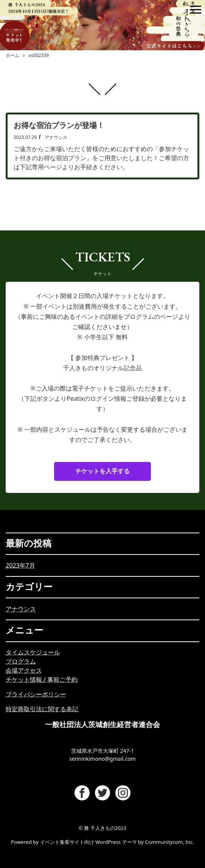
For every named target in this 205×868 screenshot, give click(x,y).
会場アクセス (24, 670)
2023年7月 (20, 565)
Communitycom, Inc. (169, 842)
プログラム (21, 661)
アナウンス (21, 609)
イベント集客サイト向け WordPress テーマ (89, 842)
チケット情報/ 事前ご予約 (42, 680)
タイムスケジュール (33, 652)
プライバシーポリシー (36, 694)
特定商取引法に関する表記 (42, 709)
